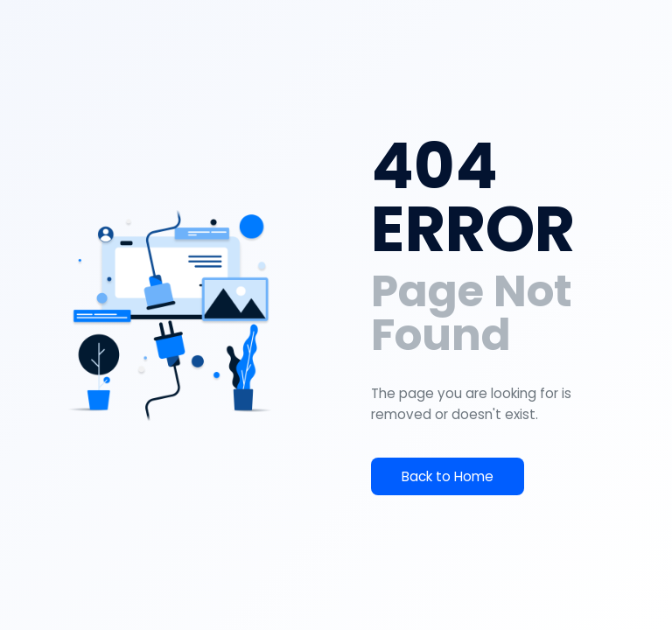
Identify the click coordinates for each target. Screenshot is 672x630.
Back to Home (448, 476)
